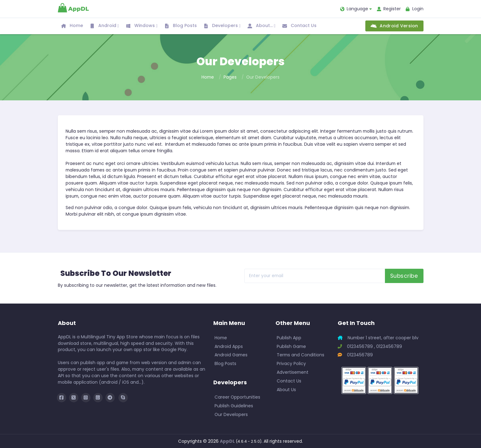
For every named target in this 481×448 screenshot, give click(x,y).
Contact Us (299, 25)
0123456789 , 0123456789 (370, 346)
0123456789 (355, 355)
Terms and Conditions (301, 355)
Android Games (231, 355)
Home (72, 25)
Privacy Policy (291, 363)
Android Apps (229, 346)
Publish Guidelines (234, 406)
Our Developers (231, 414)
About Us (286, 390)
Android (104, 26)
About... (261, 26)
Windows (142, 26)
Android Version (394, 26)
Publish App (289, 338)
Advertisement (293, 372)
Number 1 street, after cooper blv (378, 338)
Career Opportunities (237, 397)
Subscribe (404, 276)
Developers (222, 26)
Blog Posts (181, 25)
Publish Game (291, 346)
